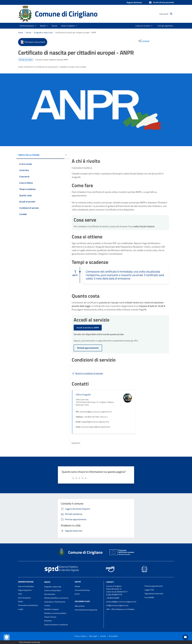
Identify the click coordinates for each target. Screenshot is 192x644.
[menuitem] (142, 26)
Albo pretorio (80, 606)
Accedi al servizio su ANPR (88, 328)
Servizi (29, 32)
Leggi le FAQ (149, 590)
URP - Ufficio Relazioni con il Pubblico (120, 609)
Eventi (77, 594)
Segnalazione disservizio (154, 594)
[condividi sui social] (144, 41)
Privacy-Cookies (80, 636)
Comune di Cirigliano (66, 14)
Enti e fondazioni (24, 598)
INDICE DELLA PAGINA (29, 155)
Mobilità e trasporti (51, 609)
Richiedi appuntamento (88, 348)
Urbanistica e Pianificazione (55, 602)
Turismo (47, 606)
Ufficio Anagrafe (83, 395)
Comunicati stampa (82, 590)
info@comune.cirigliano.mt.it (117, 605)
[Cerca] (171, 14)
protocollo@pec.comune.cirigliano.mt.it (121, 602)
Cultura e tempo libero (53, 590)
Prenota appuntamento (154, 586)
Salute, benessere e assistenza (56, 625)
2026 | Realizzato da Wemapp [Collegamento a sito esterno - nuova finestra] (30, 642)
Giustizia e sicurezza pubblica (55, 613)
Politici (21, 602)
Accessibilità (149, 597)
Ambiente (48, 621)
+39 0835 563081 (113, 598)
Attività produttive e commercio (56, 598)
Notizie (77, 586)
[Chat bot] (185, 637)
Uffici (20, 594)
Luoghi (21, 609)
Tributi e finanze (50, 617)
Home (21, 32)
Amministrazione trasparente (86, 610)
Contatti (110, 582)
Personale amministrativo (28, 605)
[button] (161, 3)
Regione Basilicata (134, 2)
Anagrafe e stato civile (43, 32)
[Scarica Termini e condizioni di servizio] (87, 373)
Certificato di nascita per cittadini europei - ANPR (76, 32)
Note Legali (93, 636)
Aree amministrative (26, 586)
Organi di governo (25, 590)
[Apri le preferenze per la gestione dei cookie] (7, 637)
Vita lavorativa (50, 594)
